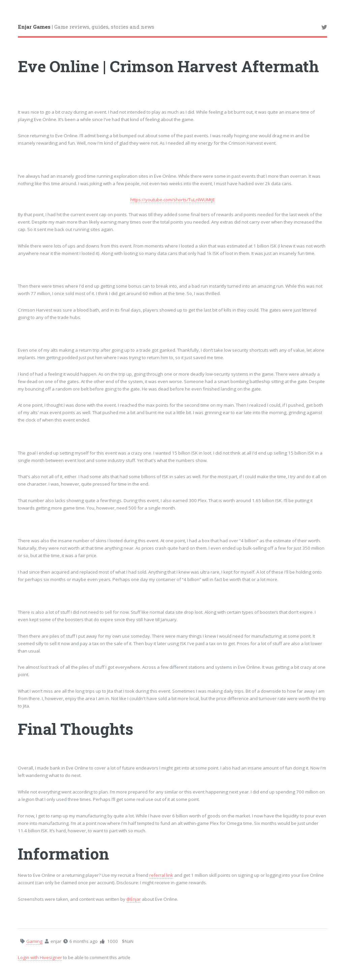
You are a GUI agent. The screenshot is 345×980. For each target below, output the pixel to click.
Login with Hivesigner (40, 957)
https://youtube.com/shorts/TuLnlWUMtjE (173, 200)
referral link (161, 875)
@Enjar (134, 899)
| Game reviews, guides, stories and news (86, 27)
